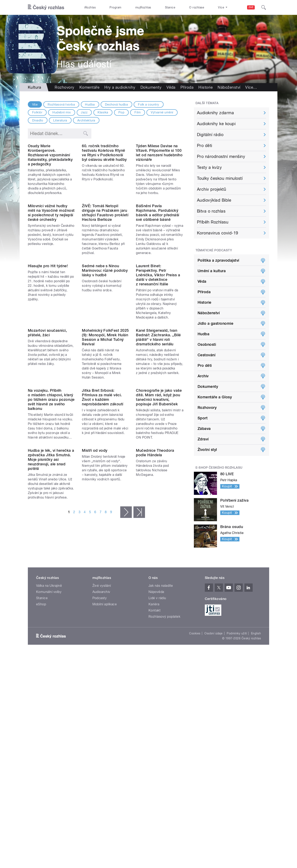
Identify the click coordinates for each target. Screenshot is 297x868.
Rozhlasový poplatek (164, 747)
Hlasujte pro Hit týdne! (48, 346)
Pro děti (205, 146)
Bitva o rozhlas (211, 211)
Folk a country (149, 105)
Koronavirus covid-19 (218, 233)
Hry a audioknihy (120, 87)
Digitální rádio (210, 135)
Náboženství (229, 87)
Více (251, 87)
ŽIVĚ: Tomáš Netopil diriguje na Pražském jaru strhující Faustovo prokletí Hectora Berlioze (105, 266)
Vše (35, 105)
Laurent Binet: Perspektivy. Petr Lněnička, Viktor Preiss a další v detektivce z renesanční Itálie (158, 355)
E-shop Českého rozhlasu (219, 468)
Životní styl (207, 450)
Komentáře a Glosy (215, 397)
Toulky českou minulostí (220, 178)
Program (115, 7)
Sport (203, 418)
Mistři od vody (95, 611)
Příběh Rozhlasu (213, 222)
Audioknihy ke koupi (216, 124)
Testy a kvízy (209, 167)
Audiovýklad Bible (214, 200)
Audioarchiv (101, 722)
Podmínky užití (237, 764)
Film (138, 112)
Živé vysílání (102, 716)
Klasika (103, 112)
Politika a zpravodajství (218, 260)
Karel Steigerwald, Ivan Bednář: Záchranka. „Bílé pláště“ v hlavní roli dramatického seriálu (158, 444)
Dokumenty (151, 87)
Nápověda (156, 722)
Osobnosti (207, 344)
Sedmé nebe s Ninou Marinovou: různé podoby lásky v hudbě (105, 350)
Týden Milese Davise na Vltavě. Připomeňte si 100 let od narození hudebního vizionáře (159, 179)
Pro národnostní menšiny (221, 156)
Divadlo (38, 120)
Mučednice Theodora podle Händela (155, 613)
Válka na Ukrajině (49, 716)
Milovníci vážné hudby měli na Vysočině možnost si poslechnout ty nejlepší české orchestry (51, 266)
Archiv (203, 376)
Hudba (90, 105)
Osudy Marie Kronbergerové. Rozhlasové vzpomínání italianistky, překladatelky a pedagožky (50, 182)
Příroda (187, 87)
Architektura (86, 120)
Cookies (195, 764)
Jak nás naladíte (161, 716)
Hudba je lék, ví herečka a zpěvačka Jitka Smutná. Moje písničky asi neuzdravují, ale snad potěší (51, 620)
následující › (126, 672)
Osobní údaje (214, 764)
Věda (171, 87)
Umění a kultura (212, 271)
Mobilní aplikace (105, 735)
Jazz (84, 112)
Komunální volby (49, 722)
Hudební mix (62, 112)
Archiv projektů (212, 189)
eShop (41, 735)
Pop (121, 112)
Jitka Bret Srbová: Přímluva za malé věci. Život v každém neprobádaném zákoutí (103, 531)
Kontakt (154, 741)
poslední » (139, 672)
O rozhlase (197, 7)
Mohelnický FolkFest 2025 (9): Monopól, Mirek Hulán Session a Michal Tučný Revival (105, 444)
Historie (206, 87)
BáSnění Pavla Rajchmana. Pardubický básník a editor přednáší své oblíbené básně (158, 266)
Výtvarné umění (162, 112)
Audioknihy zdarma (215, 113)
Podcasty (100, 729)
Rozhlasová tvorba (61, 105)
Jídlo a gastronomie (215, 323)
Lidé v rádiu (157, 729)
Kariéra (154, 735)
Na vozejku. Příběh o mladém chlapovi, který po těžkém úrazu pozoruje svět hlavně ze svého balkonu (51, 533)
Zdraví (203, 439)
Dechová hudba (116, 105)
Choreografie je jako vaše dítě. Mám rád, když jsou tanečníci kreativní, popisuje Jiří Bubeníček (159, 531)
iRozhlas (90, 7)
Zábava (204, 429)
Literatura (60, 120)
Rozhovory (64, 87)
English (256, 764)
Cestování (206, 355)
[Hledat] (264, 7)
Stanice (170, 7)
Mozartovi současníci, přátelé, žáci (47, 439)
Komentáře (89, 87)
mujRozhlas (143, 7)
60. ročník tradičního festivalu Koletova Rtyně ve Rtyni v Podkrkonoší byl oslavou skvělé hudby (104, 179)
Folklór (37, 112)
